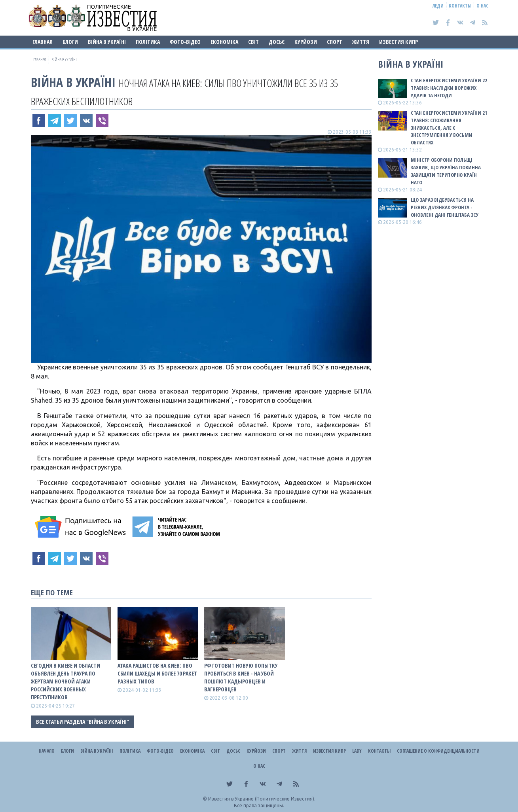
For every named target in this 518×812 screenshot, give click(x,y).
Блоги (70, 42)
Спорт (335, 42)
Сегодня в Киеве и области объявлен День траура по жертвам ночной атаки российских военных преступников (65, 681)
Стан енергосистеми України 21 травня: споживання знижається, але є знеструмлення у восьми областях (449, 128)
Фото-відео (185, 42)
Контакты (460, 6)
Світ (253, 42)
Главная (43, 42)
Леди (438, 6)
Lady (357, 751)
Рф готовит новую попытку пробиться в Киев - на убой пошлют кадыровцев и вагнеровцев (241, 677)
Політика (148, 42)
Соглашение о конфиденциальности (438, 751)
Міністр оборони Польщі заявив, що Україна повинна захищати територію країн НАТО (446, 171)
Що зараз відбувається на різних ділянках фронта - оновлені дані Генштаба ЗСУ (445, 207)
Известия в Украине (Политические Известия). (262, 799)
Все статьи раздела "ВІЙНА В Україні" (83, 722)
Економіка (224, 42)
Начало (47, 751)
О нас (482, 6)
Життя (361, 42)
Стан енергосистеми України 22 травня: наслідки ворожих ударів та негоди (449, 88)
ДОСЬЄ (277, 42)
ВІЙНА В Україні (107, 42)
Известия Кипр (398, 42)
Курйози (306, 42)
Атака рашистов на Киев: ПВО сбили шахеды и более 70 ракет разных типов (157, 673)
